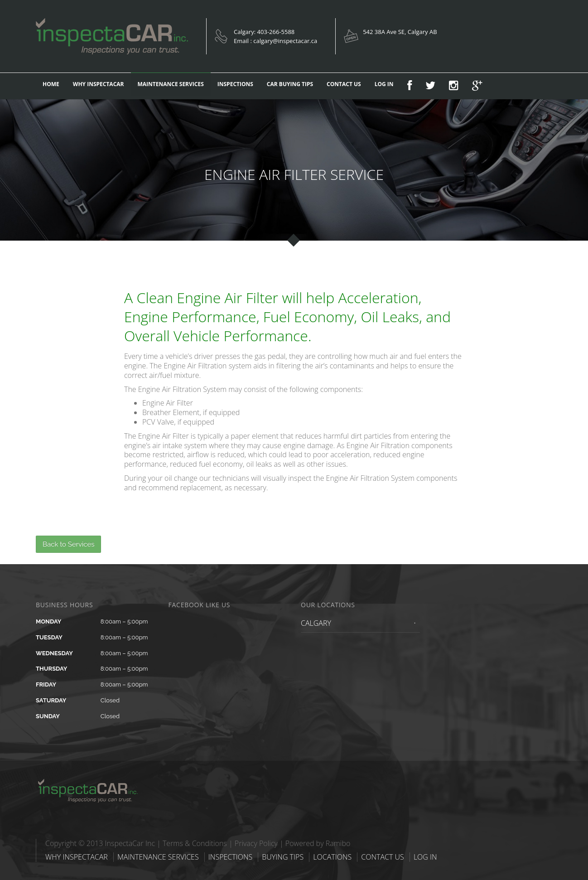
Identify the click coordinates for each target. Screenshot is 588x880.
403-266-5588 (276, 32)
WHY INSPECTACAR (99, 84)
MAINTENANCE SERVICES (171, 84)
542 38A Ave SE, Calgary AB (400, 32)
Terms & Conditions (195, 843)
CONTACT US (344, 84)
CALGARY (316, 623)
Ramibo (338, 843)
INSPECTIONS (235, 84)
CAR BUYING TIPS (290, 84)
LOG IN (384, 84)
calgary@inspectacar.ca (285, 41)
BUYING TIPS (283, 857)
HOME (51, 84)
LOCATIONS (332, 857)
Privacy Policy (256, 843)
